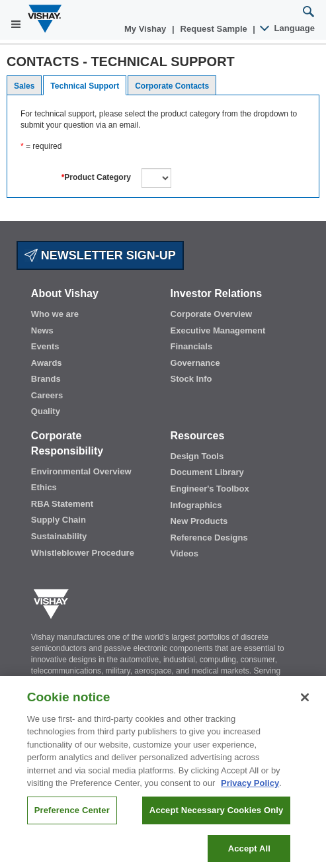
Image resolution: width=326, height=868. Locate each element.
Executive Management (218, 330)
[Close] (305, 708)
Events (45, 346)
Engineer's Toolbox (210, 489)
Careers (47, 395)
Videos (184, 553)
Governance (195, 363)
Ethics (44, 487)
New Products (199, 521)
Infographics (196, 505)
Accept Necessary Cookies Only (216, 821)
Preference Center (72, 821)
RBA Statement (62, 504)
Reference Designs (209, 538)
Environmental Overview (81, 471)
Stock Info (191, 379)
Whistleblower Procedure (83, 553)
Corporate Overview (212, 314)
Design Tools (197, 456)
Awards (47, 363)
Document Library (207, 472)
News (42, 330)
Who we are (55, 314)
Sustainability (59, 536)
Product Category (96, 177)
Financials (192, 346)
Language (288, 28)
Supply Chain (59, 520)
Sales (24, 86)
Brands (46, 379)
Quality (46, 411)
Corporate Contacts (172, 86)
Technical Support (85, 86)
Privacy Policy (250, 794)
